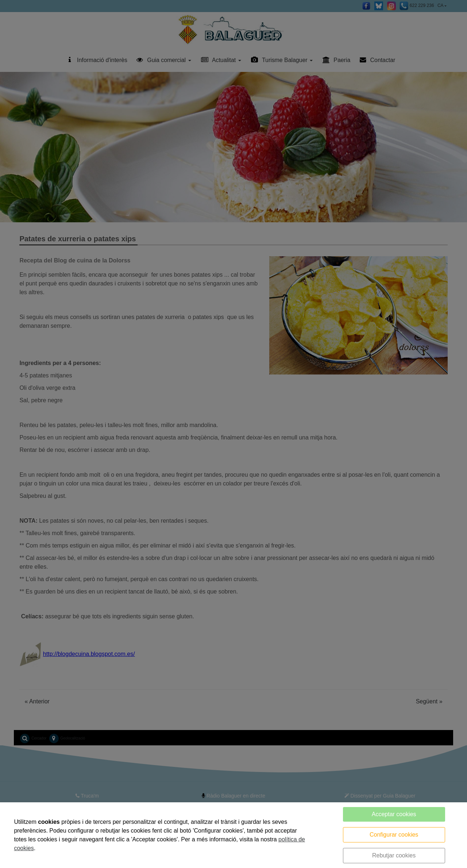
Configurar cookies (394, 835)
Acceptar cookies (394, 814)
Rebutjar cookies (394, 855)
